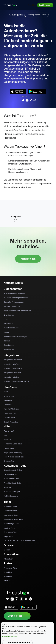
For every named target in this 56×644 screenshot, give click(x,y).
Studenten (8, 400)
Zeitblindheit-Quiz (11, 474)
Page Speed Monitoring (13, 452)
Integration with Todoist (13, 360)
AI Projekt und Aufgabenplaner (16, 298)
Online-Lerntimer (10, 511)
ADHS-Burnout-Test (11, 479)
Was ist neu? (9, 431)
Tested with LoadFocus (13, 444)
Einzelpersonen (10, 413)
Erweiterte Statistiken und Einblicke (17, 311)
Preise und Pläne (10, 568)
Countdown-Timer (11, 532)
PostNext (7, 440)
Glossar (7, 550)
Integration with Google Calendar (17, 381)
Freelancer (8, 405)
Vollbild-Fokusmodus (12, 306)
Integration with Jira (11, 377)
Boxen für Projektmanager (14, 302)
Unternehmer (9, 396)
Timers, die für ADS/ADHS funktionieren (19, 541)
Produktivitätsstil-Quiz (12, 483)
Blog (5, 435)
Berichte (7, 341)
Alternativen (8, 559)
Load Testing (9, 448)
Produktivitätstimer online (14, 519)
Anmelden (32, 5)
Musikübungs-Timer (11, 524)
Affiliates (7, 581)
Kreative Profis (9, 418)
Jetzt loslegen (44, 5)
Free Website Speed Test (14, 457)
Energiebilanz (9, 315)
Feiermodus (8, 324)
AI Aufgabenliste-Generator (14, 293)
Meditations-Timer (11, 515)
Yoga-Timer (8, 537)
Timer (6, 319)
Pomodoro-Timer (10, 506)
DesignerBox (9, 461)
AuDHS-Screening (11, 496)
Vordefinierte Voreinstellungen (15, 336)
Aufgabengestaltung (12, 328)
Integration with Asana (12, 364)
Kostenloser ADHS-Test (13, 470)
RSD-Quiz (8, 487)
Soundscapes (9, 345)
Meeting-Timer (9, 528)
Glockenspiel (9, 349)
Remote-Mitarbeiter (11, 409)
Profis (6, 392)
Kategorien (15, 15)
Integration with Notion (12, 373)
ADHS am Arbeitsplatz (12, 492)
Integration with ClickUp (13, 368)
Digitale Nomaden (11, 422)
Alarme (6, 332)
